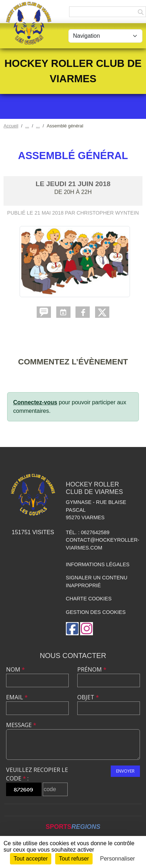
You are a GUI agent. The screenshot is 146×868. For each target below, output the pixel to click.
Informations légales (98, 564)
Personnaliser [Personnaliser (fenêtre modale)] (118, 859)
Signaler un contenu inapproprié (97, 582)
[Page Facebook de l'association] (72, 629)
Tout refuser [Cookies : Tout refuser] (74, 859)
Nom (15, 669)
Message (21, 725)
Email (17, 697)
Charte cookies (89, 599)
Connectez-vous (35, 402)
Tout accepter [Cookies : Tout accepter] (31, 859)
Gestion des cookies (96, 612)
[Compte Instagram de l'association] (87, 629)
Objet (88, 697)
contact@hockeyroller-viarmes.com (103, 544)
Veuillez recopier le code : (37, 774)
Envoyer (125, 771)
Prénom (92, 669)
